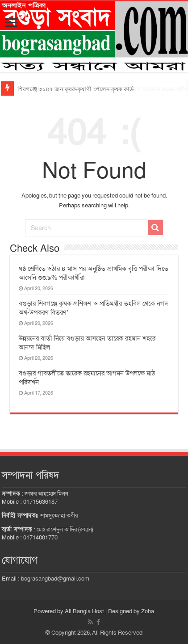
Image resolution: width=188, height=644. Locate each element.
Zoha (148, 611)
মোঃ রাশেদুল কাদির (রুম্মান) (65, 530)
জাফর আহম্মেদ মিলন (46, 494)
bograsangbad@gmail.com (55, 579)
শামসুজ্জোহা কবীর (59, 516)
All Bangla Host (84, 611)
